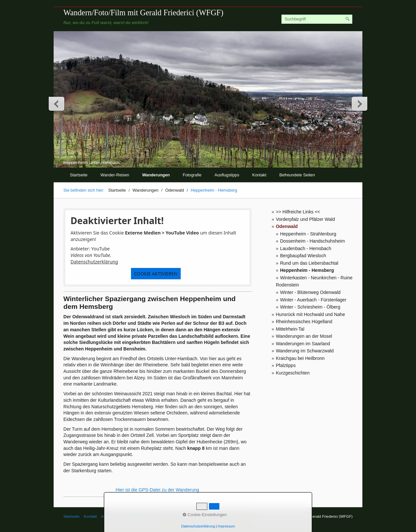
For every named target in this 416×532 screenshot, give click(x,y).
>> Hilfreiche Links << (298, 212)
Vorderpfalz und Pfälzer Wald (305, 219)
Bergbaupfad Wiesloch (303, 256)
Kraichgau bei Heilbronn (300, 358)
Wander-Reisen (115, 175)
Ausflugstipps (227, 175)
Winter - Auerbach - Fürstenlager (313, 300)
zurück (57, 104)
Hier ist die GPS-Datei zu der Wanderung (157, 490)
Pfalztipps (286, 365)
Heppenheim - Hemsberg (307, 270)
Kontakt (259, 175)
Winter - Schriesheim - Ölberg (310, 307)
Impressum (110, 516)
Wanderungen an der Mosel (304, 336)
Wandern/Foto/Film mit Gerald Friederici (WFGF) (143, 13)
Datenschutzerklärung (94, 262)
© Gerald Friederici (141, 516)
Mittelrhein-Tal (290, 329)
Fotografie (192, 175)
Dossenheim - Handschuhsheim (313, 241)
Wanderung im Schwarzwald (305, 351)
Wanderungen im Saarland (303, 344)
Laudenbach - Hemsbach (306, 248)
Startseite (79, 175)
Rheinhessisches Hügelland (304, 322)
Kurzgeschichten (293, 373)
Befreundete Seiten (297, 175)
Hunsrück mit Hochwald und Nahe (311, 314)
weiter (359, 104)
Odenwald (287, 226)
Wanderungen (156, 175)
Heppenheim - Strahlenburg (308, 234)
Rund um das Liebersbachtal (309, 263)
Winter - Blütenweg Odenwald (310, 292)
